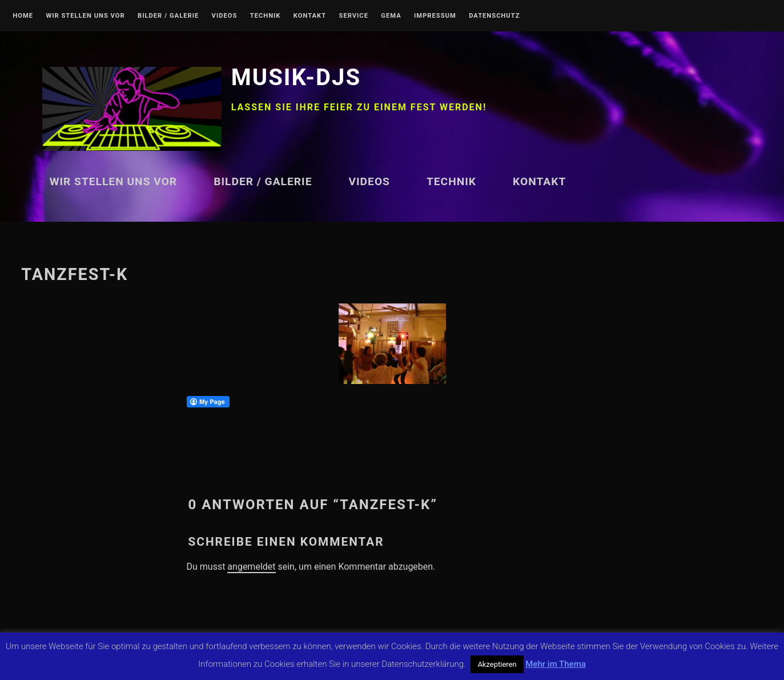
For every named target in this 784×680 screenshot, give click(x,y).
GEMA (391, 16)
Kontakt (310, 16)
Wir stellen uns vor (85, 16)
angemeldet (251, 567)
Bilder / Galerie (168, 16)
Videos (225, 16)
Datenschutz (494, 16)
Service (354, 16)
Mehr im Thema (555, 664)
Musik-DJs (296, 77)
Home (23, 16)
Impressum (435, 16)
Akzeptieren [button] (497, 664)
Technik (266, 16)
